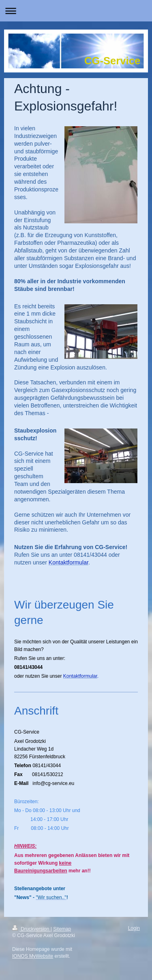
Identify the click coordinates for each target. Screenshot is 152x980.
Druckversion (31, 929)
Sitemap (62, 929)
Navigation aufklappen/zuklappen (76, 11)
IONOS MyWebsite (33, 956)
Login (134, 928)
